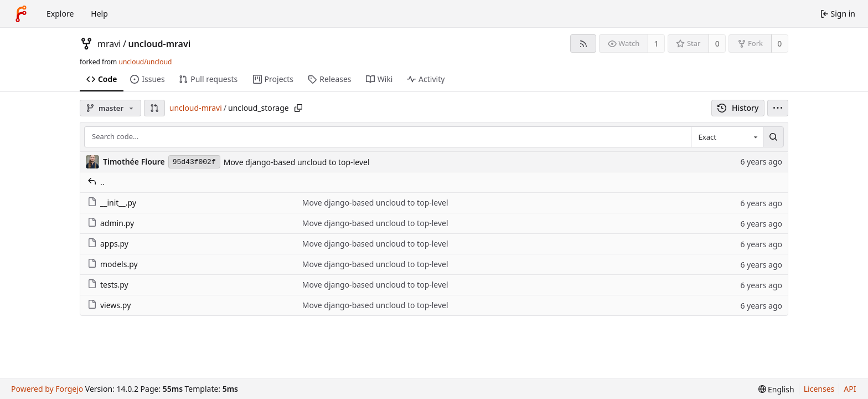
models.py (113, 264)
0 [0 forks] (779, 44)
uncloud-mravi (159, 44)
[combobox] (727, 137)
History (738, 108)
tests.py (108, 285)
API (850, 389)
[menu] (778, 108)
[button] (154, 108)
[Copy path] (298, 108)
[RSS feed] (583, 44)
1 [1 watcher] (657, 44)
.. (96, 182)
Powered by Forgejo (47, 389)
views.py (109, 305)
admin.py (111, 223)
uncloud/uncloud (145, 62)
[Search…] (773, 137)
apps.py (108, 244)
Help (99, 14)
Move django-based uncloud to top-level (297, 162)
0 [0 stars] (717, 44)
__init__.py (112, 203)
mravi (109, 44)
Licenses (819, 389)
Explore (60, 14)
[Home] (21, 14)
